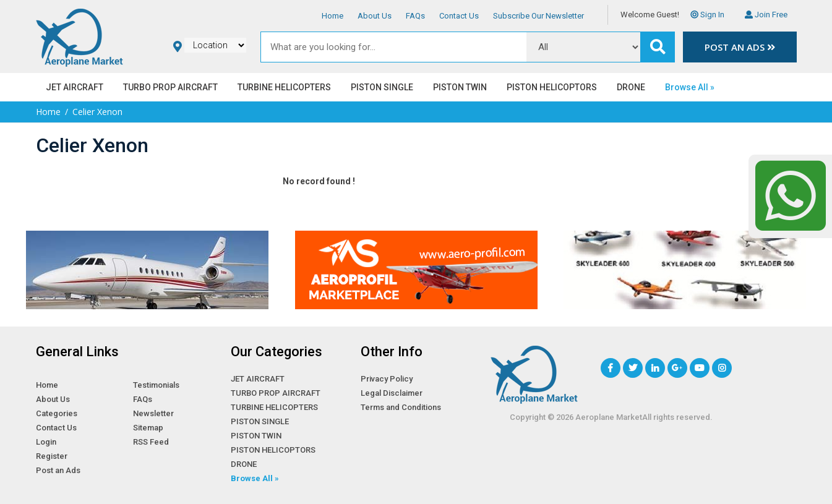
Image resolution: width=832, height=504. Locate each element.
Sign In (707, 15)
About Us (375, 16)
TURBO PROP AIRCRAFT (170, 87)
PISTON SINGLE (382, 87)
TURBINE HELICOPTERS (284, 87)
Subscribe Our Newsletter (538, 16)
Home (332, 16)
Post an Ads (740, 47)
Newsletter (153, 413)
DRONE (631, 87)
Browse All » (690, 87)
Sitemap (148, 428)
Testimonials (156, 385)
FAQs (415, 16)
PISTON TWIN (460, 87)
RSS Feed (151, 442)
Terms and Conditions (401, 407)
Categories (57, 413)
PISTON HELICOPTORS (552, 87)
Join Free (766, 15)
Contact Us (459, 16)
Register (52, 456)
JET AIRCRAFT (75, 87)
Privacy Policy (387, 379)
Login (46, 442)
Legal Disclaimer (392, 393)
